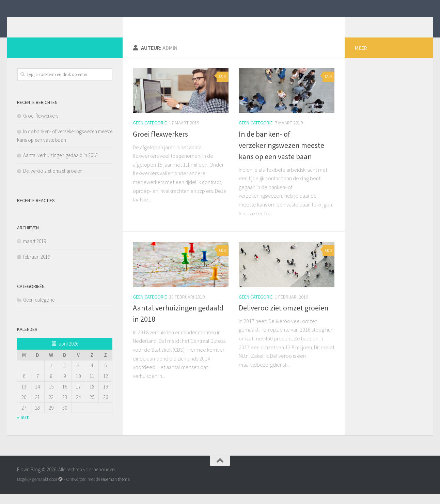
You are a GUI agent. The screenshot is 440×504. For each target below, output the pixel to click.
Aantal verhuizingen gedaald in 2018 (60, 165)
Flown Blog (51, 24)
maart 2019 (35, 251)
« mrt (23, 427)
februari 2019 (37, 267)
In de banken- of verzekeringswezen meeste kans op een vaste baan (281, 155)
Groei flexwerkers (160, 144)
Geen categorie (150, 133)
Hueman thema (115, 490)
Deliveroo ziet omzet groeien (284, 318)
